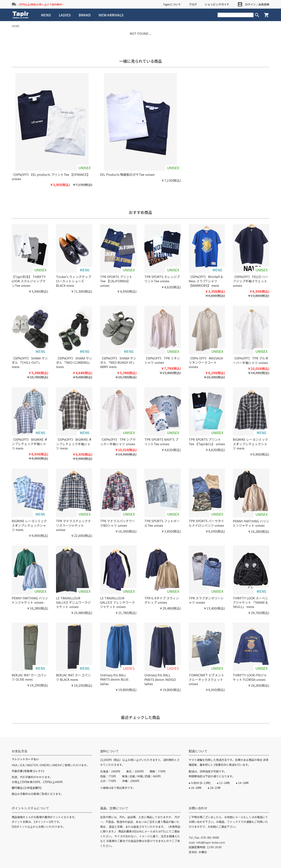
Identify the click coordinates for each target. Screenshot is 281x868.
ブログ (193, 4)
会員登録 (264, 4)
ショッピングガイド (217, 4)
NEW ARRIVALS (111, 15)
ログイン (250, 4)
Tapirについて (172, 4)
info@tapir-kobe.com (211, 842)
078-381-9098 (210, 838)
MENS (46, 15)
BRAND (85, 15)
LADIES (65, 15)
